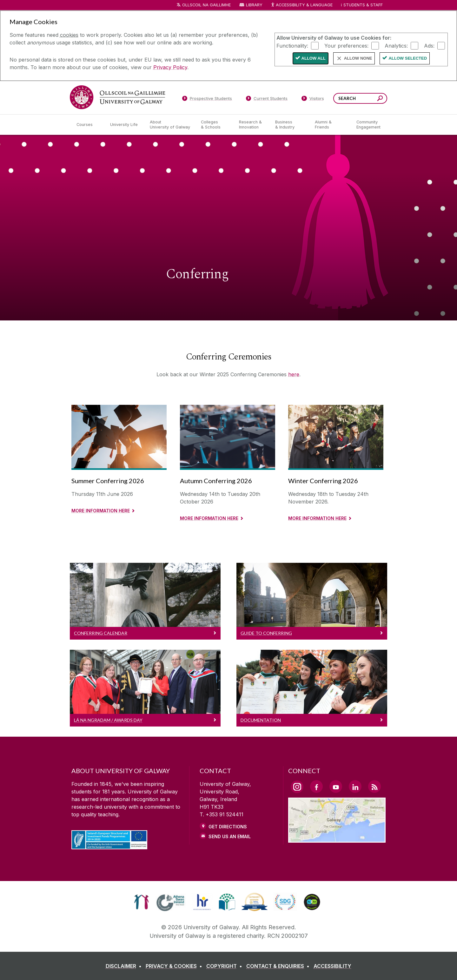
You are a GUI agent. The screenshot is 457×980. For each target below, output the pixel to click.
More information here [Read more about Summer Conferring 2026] (101, 511)
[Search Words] (360, 98)
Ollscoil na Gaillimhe (206, 5)
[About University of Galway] (170, 125)
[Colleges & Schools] (215, 125)
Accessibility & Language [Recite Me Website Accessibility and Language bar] (301, 5)
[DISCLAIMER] (125, 966)
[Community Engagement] (368, 125)
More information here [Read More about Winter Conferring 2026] (317, 518)
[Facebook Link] (316, 786)
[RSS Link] (374, 786)
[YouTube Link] (336, 786)
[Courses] (88, 125)
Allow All (314, 58)
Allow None (358, 58)
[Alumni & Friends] (331, 125)
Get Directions (228, 827)
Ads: (429, 45)
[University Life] (125, 125)
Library (254, 5)
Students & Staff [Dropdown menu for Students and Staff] (363, 5)
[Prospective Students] (207, 100)
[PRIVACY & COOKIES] (175, 966)
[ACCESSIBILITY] (332, 966)
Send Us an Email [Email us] (230, 836)
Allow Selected (408, 58)
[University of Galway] (117, 97)
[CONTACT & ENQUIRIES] (279, 966)
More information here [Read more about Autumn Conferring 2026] (209, 518)
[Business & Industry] (290, 125)
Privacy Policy (170, 67)
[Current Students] (267, 100)
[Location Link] (337, 839)
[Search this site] (380, 99)
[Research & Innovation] (252, 125)
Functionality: (292, 45)
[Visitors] (313, 100)
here (294, 374)
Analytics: (396, 45)
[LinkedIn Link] (355, 786)
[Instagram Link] (297, 787)
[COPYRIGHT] (225, 966)
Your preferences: (346, 45)
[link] (141, 902)
